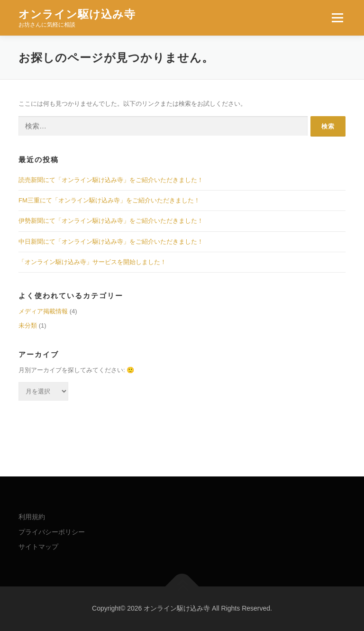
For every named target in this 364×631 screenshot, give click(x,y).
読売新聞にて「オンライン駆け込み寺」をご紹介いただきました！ (111, 180)
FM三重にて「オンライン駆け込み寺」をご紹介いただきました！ (109, 200)
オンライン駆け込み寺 (77, 14)
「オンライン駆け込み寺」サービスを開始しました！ (92, 262)
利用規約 (32, 517)
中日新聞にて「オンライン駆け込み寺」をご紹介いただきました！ (111, 242)
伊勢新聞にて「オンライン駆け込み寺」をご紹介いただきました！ (111, 221)
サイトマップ (38, 547)
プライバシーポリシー (52, 532)
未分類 (28, 325)
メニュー (337, 18)
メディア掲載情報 (43, 311)
